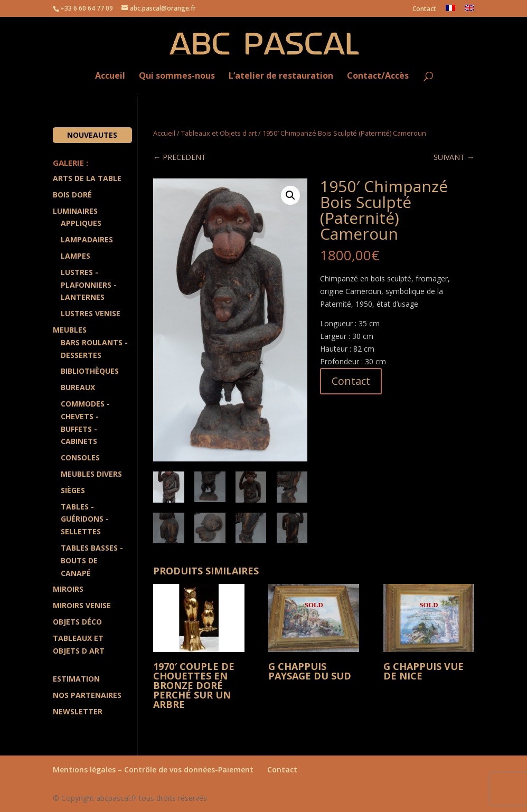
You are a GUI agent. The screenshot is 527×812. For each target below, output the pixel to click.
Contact (424, 10)
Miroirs (68, 589)
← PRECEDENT (180, 157)
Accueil (110, 76)
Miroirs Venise (82, 605)
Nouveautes (92, 135)
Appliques (81, 223)
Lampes (76, 256)
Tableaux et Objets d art (219, 133)
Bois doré (72, 195)
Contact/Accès (378, 76)
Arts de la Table (87, 178)
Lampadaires (87, 239)
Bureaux (78, 387)
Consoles (80, 457)
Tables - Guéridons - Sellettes (85, 519)
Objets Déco (77, 622)
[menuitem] (450, 11)
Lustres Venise (91, 313)
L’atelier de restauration (281, 76)
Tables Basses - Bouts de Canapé (92, 560)
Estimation (76, 679)
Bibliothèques (90, 371)
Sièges (73, 490)
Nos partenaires (87, 695)
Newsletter (78, 711)
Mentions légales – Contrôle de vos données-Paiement (153, 769)
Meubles (70, 330)
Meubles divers (91, 474)
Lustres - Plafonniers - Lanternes (89, 285)
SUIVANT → (454, 157)
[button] (290, 195)
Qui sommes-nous (177, 76)
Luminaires (75, 211)
